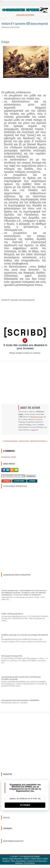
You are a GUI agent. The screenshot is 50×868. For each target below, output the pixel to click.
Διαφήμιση (19, 863)
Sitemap (5, 858)
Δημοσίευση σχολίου (9, 457)
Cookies (45, 858)
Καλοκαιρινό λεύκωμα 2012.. (12, 656)
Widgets (26, 858)
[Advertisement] (21, 530)
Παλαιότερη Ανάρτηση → (39, 441)
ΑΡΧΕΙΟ (32, 481)
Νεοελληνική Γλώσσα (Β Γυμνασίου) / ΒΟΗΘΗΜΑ (20, 700)
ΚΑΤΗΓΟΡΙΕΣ (19, 481)
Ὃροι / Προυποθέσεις (18, 861)
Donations (6, 861)
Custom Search (36, 858)
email (33, 430)
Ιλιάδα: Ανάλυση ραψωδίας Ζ (12, 614)
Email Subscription (16, 858)
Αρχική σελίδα (24, 441)
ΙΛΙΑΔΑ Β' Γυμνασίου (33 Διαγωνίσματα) (24, 23)
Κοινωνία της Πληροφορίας (37, 861)
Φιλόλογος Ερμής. (37, 417)
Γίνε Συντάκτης (29, 863)
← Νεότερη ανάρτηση (10, 441)
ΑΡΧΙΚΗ (6, 481)
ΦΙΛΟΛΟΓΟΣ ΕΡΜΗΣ (32, 856)
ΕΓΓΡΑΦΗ (25, 805)
